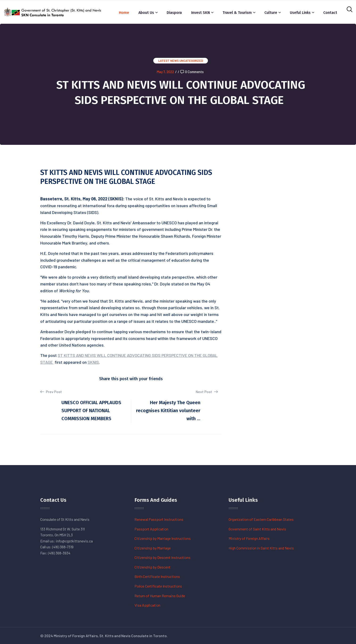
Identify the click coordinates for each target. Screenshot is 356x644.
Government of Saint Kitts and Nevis (257, 529)
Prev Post (51, 392)
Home (124, 13)
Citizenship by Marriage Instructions (163, 538)
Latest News (168, 61)
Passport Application (151, 529)
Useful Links (300, 13)
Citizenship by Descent (152, 567)
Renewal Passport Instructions (159, 519)
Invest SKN (200, 13)
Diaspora (174, 13)
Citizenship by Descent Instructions (162, 557)
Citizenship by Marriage (153, 548)
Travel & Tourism (237, 13)
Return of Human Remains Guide (160, 596)
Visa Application (147, 605)
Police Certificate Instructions (158, 586)
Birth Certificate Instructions (157, 576)
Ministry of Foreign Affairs (249, 538)
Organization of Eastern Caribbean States (261, 519)
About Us (146, 13)
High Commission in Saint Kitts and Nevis (261, 548)
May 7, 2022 (165, 72)
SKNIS (93, 362)
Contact (330, 13)
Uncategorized (191, 61)
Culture (271, 13)
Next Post (207, 392)
